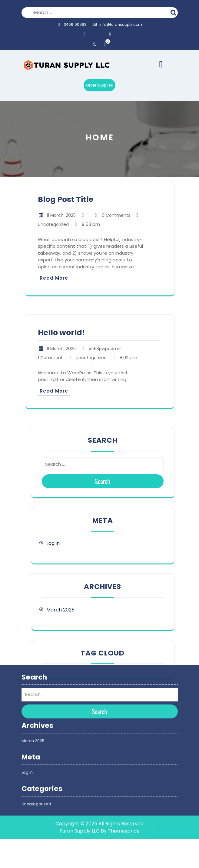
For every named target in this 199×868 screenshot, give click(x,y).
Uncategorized (53, 224)
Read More (54, 278)
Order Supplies (99, 85)
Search (174, 12)
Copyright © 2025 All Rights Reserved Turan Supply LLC (99, 781)
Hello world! (61, 333)
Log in (53, 543)
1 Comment (50, 358)
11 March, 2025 (61, 215)
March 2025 (60, 610)
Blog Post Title (66, 199)
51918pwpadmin (105, 349)
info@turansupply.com (117, 24)
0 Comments (116, 215)
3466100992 (72, 24)
